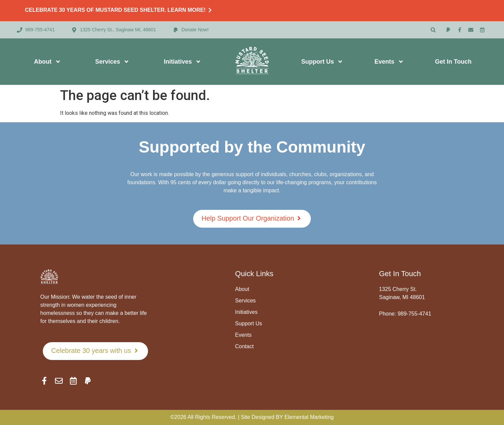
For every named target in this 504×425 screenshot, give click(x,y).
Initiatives (183, 62)
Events (389, 62)
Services (112, 62)
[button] (433, 30)
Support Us (322, 62)
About (48, 62)
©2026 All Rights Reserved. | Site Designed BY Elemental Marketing (252, 417)
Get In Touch (453, 62)
